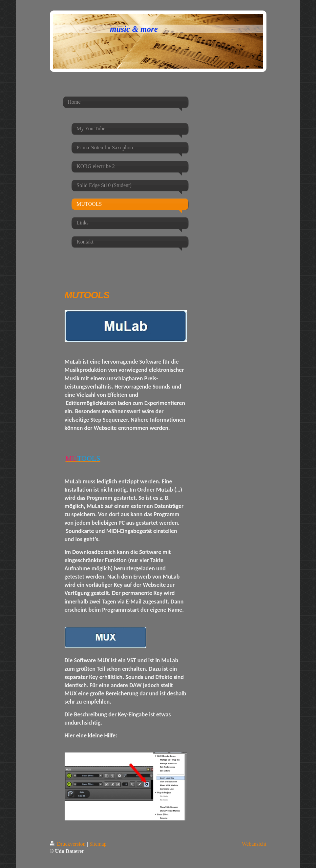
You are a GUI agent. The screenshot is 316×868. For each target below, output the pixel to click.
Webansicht (254, 844)
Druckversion (68, 844)
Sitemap (98, 844)
